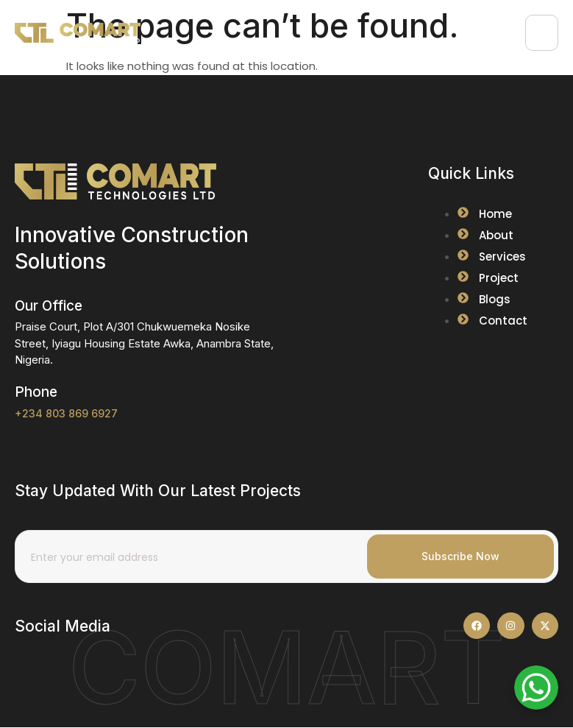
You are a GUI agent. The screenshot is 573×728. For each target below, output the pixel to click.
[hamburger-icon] (542, 33)
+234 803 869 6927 (66, 413)
